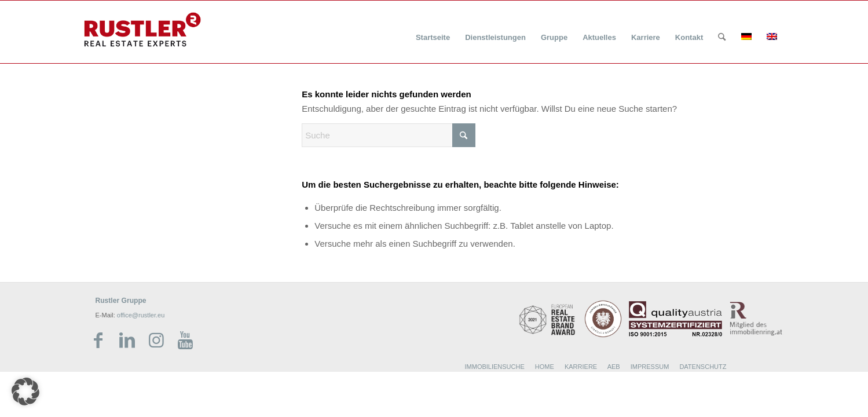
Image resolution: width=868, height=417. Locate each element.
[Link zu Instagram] (156, 341)
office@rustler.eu (141, 315)
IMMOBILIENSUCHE (495, 367)
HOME (545, 367)
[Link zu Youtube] (185, 341)
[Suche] (722, 38)
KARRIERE (581, 367)
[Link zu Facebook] (98, 341)
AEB (614, 367)
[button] (25, 392)
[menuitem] (433, 30)
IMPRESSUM (650, 367)
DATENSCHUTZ (703, 367)
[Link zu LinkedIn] (127, 341)
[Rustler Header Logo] (143, 30)
